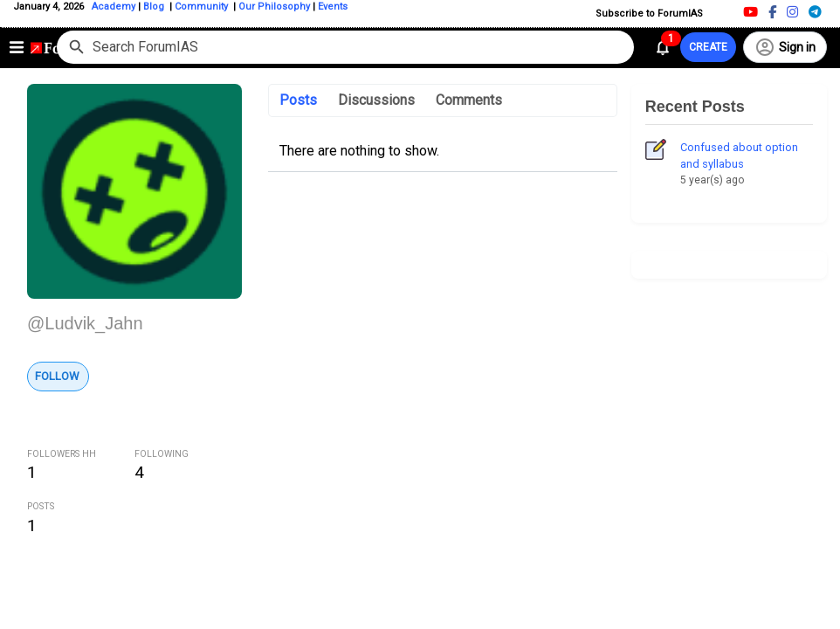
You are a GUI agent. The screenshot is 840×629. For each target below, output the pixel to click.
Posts (298, 100)
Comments (469, 100)
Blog (155, 7)
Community (203, 7)
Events (331, 7)
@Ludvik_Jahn (85, 323)
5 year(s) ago (712, 180)
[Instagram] (792, 12)
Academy (114, 7)
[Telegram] (815, 12)
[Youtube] (750, 12)
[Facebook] (772, 12)
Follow (57, 376)
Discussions (376, 100)
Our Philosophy (273, 7)
